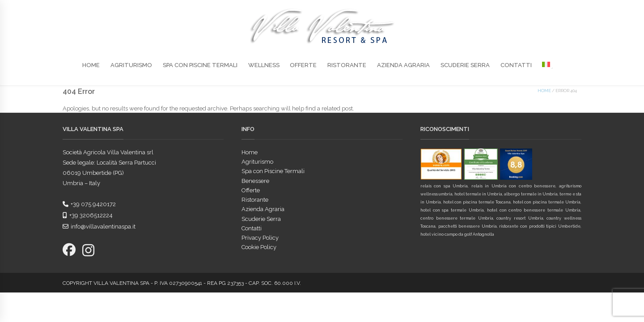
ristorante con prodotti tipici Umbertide (540, 226)
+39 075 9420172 (89, 204)
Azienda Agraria (403, 65)
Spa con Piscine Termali (200, 65)
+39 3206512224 (88, 215)
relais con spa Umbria (444, 186)
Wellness (264, 65)
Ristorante (347, 65)
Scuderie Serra (465, 65)
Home (91, 65)
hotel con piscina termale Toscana (477, 202)
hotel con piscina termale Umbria (547, 202)
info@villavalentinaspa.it (99, 227)
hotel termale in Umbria (478, 194)
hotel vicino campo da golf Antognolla (457, 234)
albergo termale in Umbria (531, 194)
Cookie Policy (259, 247)
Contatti (516, 65)
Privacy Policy (260, 238)
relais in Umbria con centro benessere (513, 186)
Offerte (303, 65)
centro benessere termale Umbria (457, 218)
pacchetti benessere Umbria (468, 226)
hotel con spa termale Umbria (452, 210)
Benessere (255, 181)
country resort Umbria (520, 218)
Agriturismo (131, 65)
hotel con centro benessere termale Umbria (534, 210)
